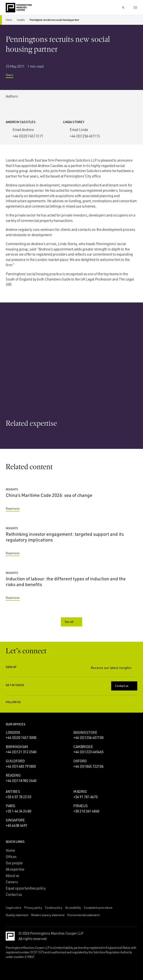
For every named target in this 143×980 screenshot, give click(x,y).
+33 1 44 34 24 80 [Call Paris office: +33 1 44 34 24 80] (18, 811)
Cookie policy (54, 908)
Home (9, 20)
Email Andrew (23, 130)
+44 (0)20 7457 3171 (28, 136)
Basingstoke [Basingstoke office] (85, 732)
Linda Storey (74, 122)
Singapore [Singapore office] (15, 820)
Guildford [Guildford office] (15, 761)
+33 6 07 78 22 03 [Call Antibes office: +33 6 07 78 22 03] (18, 797)
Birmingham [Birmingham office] (17, 747)
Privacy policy (33, 908)
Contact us (125, 686)
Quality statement (17, 915)
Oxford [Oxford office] (80, 761)
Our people (14, 863)
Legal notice (14, 908)
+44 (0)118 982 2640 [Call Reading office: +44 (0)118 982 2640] (21, 781)
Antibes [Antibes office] (13, 792)
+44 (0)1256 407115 (85, 136)
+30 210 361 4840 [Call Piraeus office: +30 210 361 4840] (86, 811)
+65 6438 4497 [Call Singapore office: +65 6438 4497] (16, 825)
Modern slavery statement (48, 915)
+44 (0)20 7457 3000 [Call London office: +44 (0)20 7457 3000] (21, 738)
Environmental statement (83, 915)
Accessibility (73, 908)
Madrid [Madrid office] (80, 792)
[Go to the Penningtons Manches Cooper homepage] (19, 8)
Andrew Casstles (21, 122)
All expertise (15, 869)
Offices (11, 857)
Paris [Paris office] (10, 806)
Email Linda (79, 130)
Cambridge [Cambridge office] (83, 747)
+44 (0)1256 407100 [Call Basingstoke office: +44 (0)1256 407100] (88, 738)
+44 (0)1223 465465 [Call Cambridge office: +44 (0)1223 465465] (88, 752)
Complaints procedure (98, 908)
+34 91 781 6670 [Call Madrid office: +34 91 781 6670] (85, 797)
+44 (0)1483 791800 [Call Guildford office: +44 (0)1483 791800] (21, 766)
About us (12, 876)
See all (72, 622)
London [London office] (13, 732)
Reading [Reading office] (13, 775)
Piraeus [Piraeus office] (80, 806)
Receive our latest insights (114, 668)
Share (12, 76)
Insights (21, 20)
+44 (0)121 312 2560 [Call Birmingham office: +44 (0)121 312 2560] (21, 752)
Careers (12, 882)
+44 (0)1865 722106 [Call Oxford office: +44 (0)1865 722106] (88, 766)
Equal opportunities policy (26, 888)
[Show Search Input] (123, 8)
